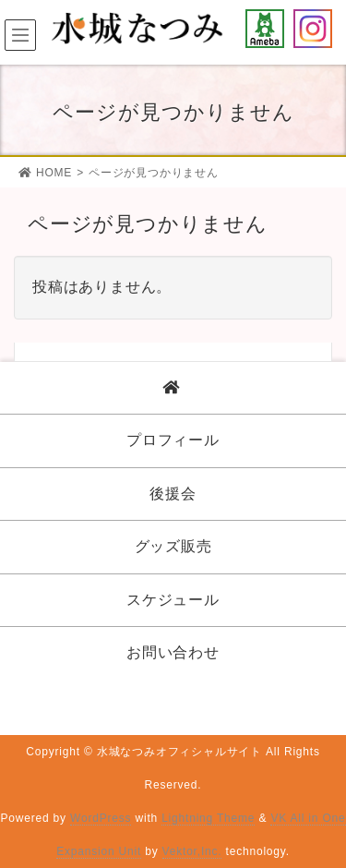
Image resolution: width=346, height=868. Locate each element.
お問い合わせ (173, 652)
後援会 (173, 494)
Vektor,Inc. (192, 851)
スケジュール (173, 600)
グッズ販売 (173, 546)
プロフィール (173, 440)
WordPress (101, 818)
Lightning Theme (208, 818)
